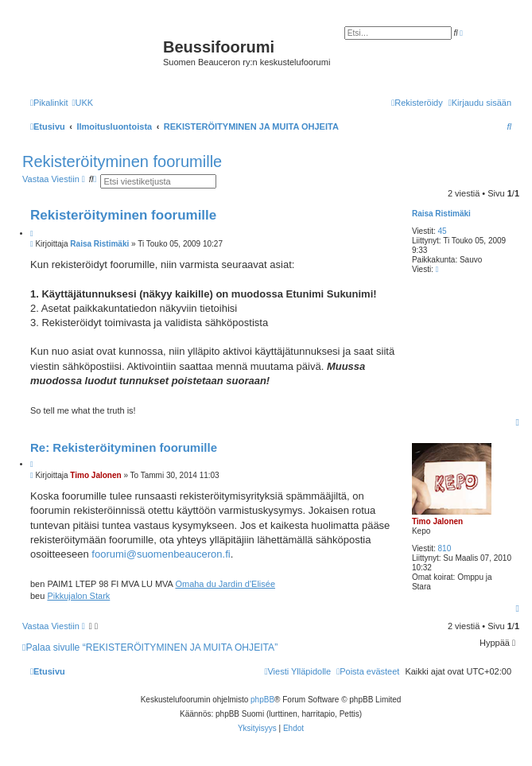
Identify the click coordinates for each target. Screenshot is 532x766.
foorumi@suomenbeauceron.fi (161, 554)
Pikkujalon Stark (78, 596)
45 (443, 231)
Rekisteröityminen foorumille (122, 161)
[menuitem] (82, 103)
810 (445, 548)
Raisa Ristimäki (441, 214)
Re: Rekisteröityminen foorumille (124, 447)
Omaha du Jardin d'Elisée (225, 584)
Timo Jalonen (437, 521)
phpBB (262, 700)
